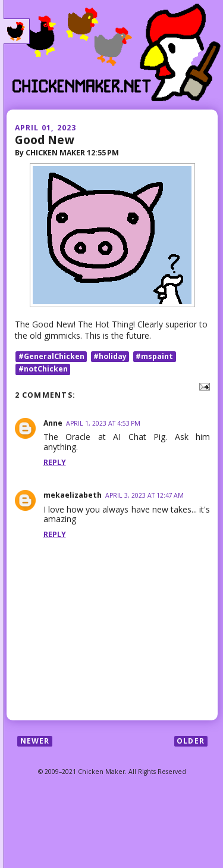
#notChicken (43, 369)
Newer (35, 741)
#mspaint (154, 356)
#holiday (110, 356)
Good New (44, 140)
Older (191, 741)
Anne (53, 423)
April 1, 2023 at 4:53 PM (103, 423)
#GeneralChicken (51, 356)
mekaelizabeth (73, 495)
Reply (55, 462)
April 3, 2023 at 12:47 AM (145, 495)
